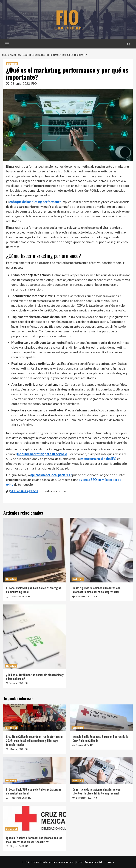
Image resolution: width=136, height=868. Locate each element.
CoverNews (85, 862)
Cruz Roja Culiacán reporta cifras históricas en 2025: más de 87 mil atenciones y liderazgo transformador (35, 741)
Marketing (12, 64)
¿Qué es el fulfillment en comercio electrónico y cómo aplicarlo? (35, 677)
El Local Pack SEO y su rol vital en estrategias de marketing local (34, 590)
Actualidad (12, 728)
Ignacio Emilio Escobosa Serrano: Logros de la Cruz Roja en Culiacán (100, 739)
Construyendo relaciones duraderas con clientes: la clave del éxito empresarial (96, 590)
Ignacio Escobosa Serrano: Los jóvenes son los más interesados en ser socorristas (34, 840)
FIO (67, 17)
